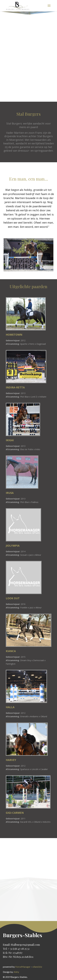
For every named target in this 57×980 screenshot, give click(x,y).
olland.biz (37, 967)
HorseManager (23, 967)
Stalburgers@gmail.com (25, 945)
